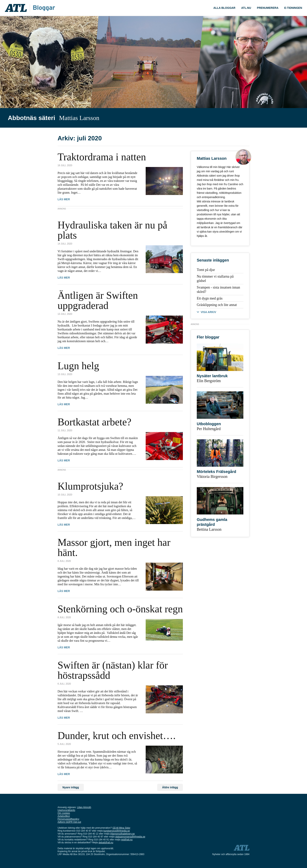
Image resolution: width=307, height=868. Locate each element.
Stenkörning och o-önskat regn (120, 609)
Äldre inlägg (170, 787)
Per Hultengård (209, 429)
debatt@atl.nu (106, 843)
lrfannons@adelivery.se (122, 834)
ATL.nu (246, 8)
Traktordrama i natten (102, 157)
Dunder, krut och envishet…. (117, 736)
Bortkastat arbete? (94, 422)
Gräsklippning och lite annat (217, 305)
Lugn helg (78, 366)
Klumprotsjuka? (90, 486)
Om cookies (64, 813)
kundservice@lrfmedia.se (117, 831)
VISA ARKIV (208, 312)
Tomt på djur (206, 270)
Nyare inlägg (71, 787)
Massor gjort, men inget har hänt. (114, 547)
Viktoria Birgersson (212, 476)
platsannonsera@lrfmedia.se (130, 837)
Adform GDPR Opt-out (69, 822)
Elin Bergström (209, 381)
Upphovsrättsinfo (66, 810)
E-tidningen (293, 8)
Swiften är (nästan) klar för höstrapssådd (113, 670)
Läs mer (64, 199)
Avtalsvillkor (64, 816)
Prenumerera (268, 8)
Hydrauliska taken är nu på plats (112, 230)
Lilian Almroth (84, 807)
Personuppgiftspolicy (68, 819)
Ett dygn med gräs (210, 298)
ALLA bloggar (224, 8)
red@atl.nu (127, 840)
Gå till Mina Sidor (121, 828)
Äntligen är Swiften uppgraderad (98, 300)
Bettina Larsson (209, 529)
